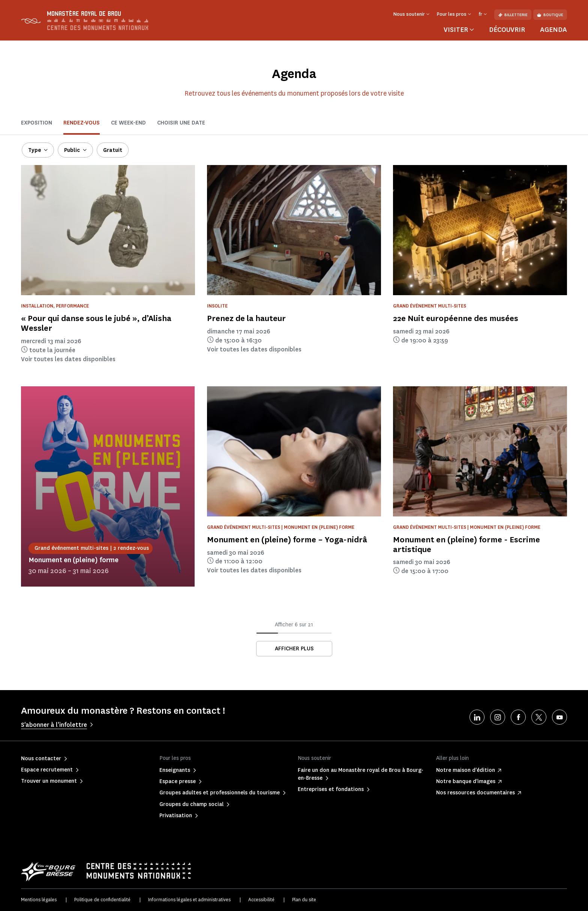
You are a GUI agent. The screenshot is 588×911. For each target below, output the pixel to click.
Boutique (550, 15)
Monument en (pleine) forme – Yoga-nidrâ (287, 540)
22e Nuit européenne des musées (456, 318)
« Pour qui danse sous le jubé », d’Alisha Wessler (96, 323)
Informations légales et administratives (189, 900)
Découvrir (507, 30)
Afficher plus (294, 649)
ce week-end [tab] (128, 123)
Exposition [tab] (37, 123)
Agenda (553, 30)
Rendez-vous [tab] (82, 123)
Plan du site (304, 900)
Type (34, 150)
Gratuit (113, 150)
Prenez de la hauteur (246, 318)
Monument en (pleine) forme (73, 560)
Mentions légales (39, 900)
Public (72, 150)
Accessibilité (261, 900)
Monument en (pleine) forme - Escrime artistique (466, 544)
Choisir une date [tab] (181, 123)
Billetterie (513, 15)
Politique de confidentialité (102, 900)
